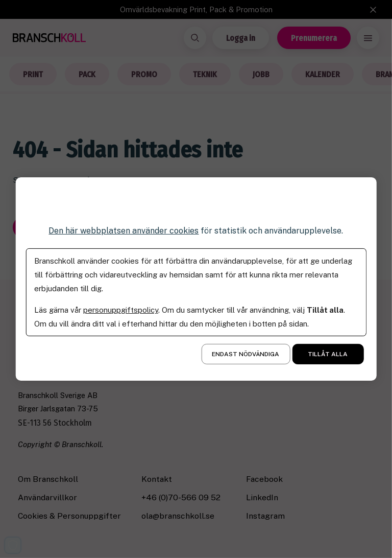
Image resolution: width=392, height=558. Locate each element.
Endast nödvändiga (246, 354)
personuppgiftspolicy (121, 310)
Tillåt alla (328, 354)
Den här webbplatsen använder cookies (124, 231)
